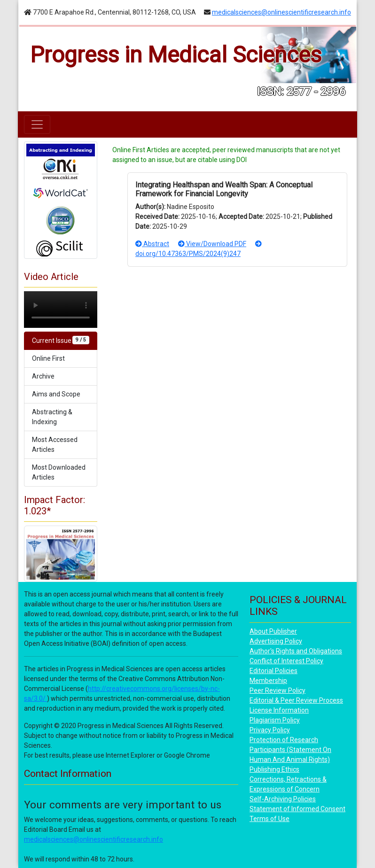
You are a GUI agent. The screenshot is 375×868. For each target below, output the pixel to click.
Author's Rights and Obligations (296, 651)
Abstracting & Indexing (52, 417)
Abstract (152, 244)
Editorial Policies (273, 671)
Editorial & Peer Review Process (296, 700)
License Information (279, 710)
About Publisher (273, 631)
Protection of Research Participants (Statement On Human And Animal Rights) (290, 750)
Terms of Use (270, 819)
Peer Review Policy (277, 690)
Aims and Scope (56, 394)
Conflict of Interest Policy (286, 661)
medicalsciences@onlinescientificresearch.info (281, 12)
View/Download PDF (212, 244)
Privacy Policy (270, 730)
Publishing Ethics (274, 769)
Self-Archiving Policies (283, 799)
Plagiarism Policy (275, 720)
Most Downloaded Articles (59, 472)
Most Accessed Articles (55, 445)
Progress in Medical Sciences (176, 55)
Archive (43, 376)
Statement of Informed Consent (297, 809)
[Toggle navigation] (37, 124)
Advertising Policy (276, 641)
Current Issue (61, 340)
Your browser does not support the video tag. (61, 310)
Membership (268, 681)
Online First (48, 358)
